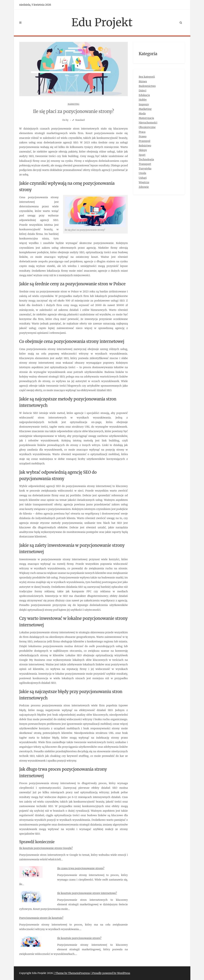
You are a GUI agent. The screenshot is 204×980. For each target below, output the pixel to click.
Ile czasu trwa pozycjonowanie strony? (81, 868)
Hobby (143, 100)
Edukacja (144, 95)
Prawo (143, 136)
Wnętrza (144, 182)
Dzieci (142, 91)
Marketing (73, 104)
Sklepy (143, 150)
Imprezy (144, 104)
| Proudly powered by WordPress (110, 973)
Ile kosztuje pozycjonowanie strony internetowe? (87, 893)
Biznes (143, 81)
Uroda (142, 173)
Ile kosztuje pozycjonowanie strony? (79, 938)
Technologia (146, 159)
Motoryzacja (146, 118)
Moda (142, 114)
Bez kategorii (147, 77)
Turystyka (145, 169)
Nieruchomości (148, 123)
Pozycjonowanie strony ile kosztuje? (41, 918)
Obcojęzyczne (147, 127)
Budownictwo (147, 86)
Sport (142, 155)
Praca (142, 132)
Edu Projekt (102, 22)
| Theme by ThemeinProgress (72, 973)
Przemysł (144, 141)
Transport (145, 164)
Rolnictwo (145, 146)
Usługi (143, 178)
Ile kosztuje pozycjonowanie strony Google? (46, 848)
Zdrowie (144, 187)
